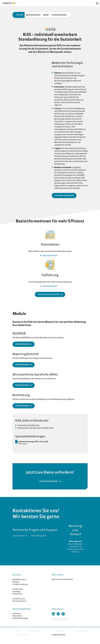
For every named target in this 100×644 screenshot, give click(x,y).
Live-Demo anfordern (59, 15)
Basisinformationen (33, 15)
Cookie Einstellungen (21, 618)
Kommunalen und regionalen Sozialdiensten (36, 428)
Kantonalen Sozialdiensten (29, 425)
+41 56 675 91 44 (75, 547)
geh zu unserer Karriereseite (62, 579)
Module (46, 15)
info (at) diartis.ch (19, 601)
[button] (53, 614)
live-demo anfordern (64, 195)
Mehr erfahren (22, 385)
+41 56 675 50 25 (19, 599)
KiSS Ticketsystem (39, 536)
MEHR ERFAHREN (50, 256)
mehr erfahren (22, 406)
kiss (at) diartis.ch (20, 536)
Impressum (17, 613)
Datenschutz (17, 616)
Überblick (20, 15)
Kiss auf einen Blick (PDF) (49, 294)
